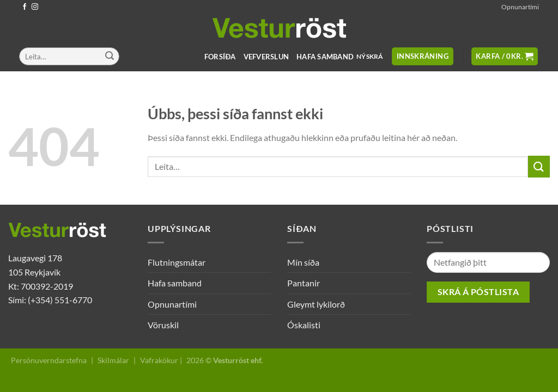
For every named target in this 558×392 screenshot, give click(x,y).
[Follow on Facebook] (25, 7)
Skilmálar (113, 360)
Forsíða (220, 57)
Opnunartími (520, 7)
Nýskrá (370, 56)
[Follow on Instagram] (35, 7)
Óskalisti (304, 325)
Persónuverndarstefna (49, 360)
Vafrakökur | (161, 360)
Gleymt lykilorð (316, 304)
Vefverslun (266, 57)
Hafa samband (325, 57)
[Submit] (110, 57)
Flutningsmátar (177, 262)
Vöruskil (163, 325)
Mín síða (303, 262)
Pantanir (304, 283)
